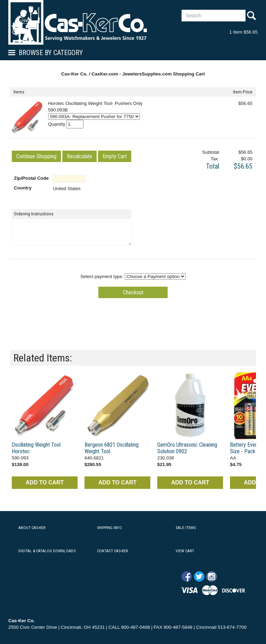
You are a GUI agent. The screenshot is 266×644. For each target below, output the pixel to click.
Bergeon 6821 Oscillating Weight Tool (112, 448)
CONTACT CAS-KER (112, 551)
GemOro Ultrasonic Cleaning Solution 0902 (187, 448)
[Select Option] (94, 117)
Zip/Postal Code (31, 178)
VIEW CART (185, 551)
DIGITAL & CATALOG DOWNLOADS (47, 551)
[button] (36, 156)
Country (23, 188)
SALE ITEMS (186, 528)
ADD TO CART (45, 482)
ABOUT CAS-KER (32, 528)
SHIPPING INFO (109, 528)
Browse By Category (51, 53)
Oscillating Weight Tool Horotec (36, 448)
